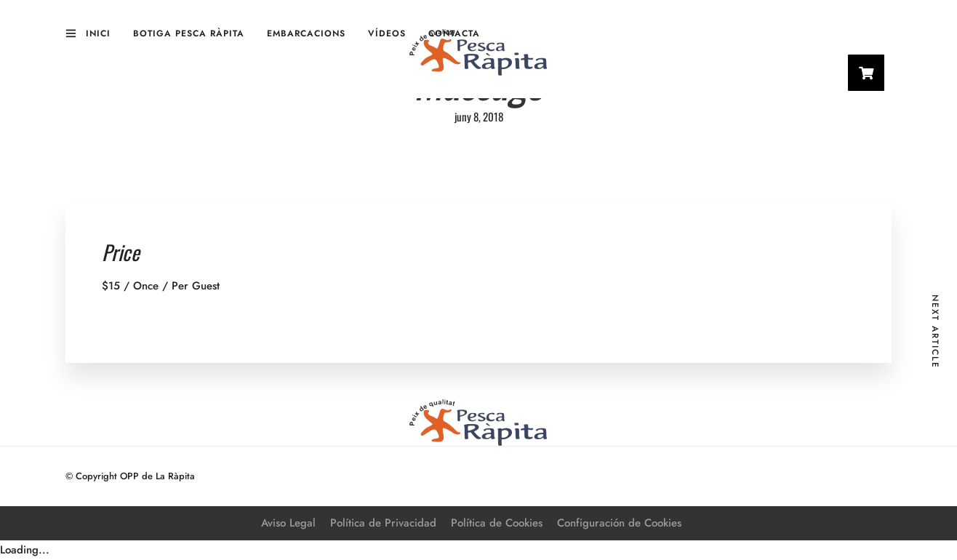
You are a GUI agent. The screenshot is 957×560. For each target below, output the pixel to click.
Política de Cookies (497, 523)
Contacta (454, 33)
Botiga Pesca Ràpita (189, 33)
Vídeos (387, 33)
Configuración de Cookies (619, 523)
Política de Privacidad (383, 523)
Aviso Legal (288, 523)
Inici (98, 33)
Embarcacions (306, 33)
